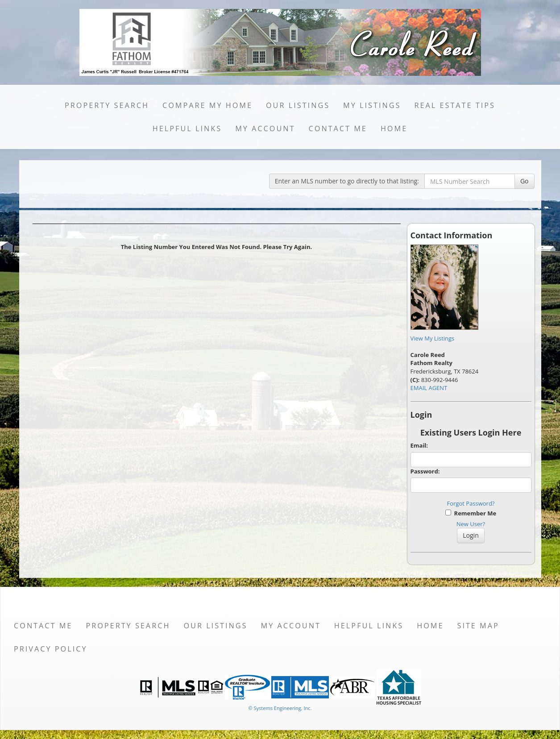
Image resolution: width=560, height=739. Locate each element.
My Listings (372, 105)
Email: (419, 445)
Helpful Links (187, 129)
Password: (425, 471)
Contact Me (338, 129)
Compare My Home (207, 105)
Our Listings (298, 105)
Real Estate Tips (455, 105)
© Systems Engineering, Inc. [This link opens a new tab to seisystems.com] (280, 708)
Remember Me (471, 513)
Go (525, 181)
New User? (471, 524)
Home (394, 129)
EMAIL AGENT (429, 388)
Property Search (107, 105)
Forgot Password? (471, 503)
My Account (265, 129)
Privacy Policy (51, 649)
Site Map (478, 626)
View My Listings (433, 338)
